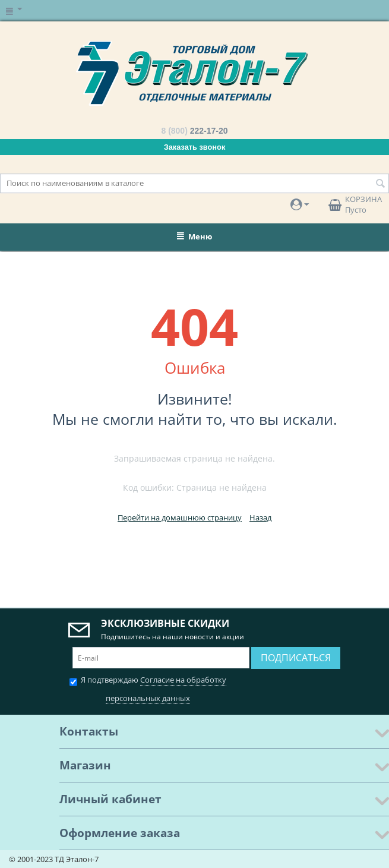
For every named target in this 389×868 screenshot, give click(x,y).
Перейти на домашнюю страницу (180, 517)
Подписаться (296, 658)
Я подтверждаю (148, 687)
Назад (260, 517)
